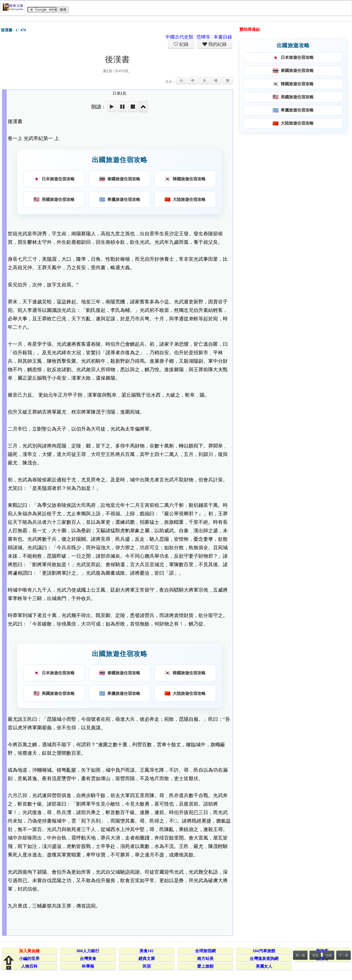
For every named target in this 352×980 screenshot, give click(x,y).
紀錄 (183, 44)
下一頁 (344, 955)
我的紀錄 (217, 44)
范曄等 (203, 37)
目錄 (329, 955)
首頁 (315, 955)
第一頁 (300, 955)
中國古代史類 (179, 37)
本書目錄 (223, 37)
